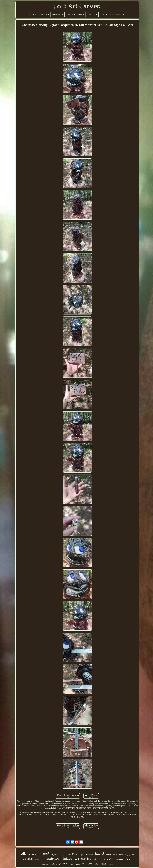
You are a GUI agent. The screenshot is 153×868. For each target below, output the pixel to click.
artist (108, 854)
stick (97, 864)
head (43, 860)
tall (95, 859)
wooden (28, 859)
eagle (82, 855)
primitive (109, 859)
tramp (100, 860)
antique (87, 863)
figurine (37, 860)
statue (103, 864)
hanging (128, 855)
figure (129, 859)
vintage (67, 858)
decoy (63, 855)
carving (86, 859)
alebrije (89, 854)
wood (45, 854)
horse (72, 864)
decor (115, 855)
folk (23, 853)
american (45, 864)
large (78, 864)
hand (99, 854)
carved (72, 853)
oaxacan (120, 859)
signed (55, 854)
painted (64, 863)
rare (134, 855)
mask (110, 864)
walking (54, 864)
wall (77, 859)
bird (121, 855)
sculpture (53, 859)
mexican (33, 854)
